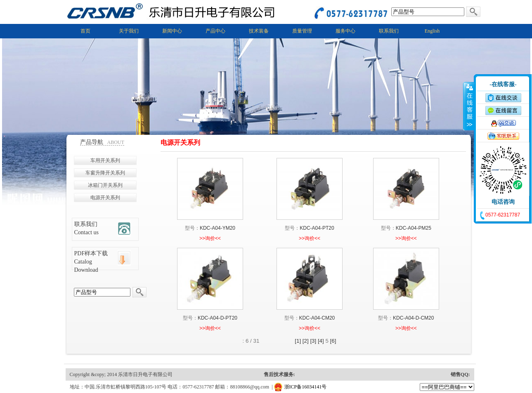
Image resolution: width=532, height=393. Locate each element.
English (432, 31)
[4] (321, 341)
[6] (333, 341)
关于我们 (129, 31)
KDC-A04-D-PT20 (218, 318)
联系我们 (389, 31)
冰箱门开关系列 (105, 185)
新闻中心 (172, 31)
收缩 (469, 106)
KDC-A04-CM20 (317, 318)
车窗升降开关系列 (105, 173)
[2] (306, 341)
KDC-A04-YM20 (218, 228)
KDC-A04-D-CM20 (413, 318)
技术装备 (259, 31)
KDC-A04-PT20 (317, 228)
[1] (298, 341)
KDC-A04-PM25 (414, 228)
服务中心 (345, 31)
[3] (313, 341)
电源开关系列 (105, 198)
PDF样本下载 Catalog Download (91, 262)
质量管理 (302, 31)
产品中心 (215, 31)
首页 (85, 31)
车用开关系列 (105, 160)
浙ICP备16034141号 (306, 387)
